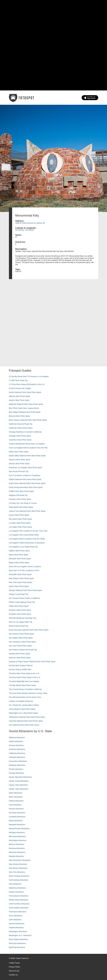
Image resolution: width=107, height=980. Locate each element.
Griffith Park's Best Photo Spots (21, 491)
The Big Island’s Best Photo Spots (22, 685)
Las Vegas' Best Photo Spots (20, 527)
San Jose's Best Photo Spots (20, 646)
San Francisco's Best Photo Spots (22, 642)
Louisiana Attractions (17, 817)
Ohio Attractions (15, 884)
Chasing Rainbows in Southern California (25, 432)
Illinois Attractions (16, 797)
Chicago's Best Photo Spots (20, 436)
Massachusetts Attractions (19, 829)
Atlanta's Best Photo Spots (19, 396)
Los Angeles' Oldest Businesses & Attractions (27, 543)
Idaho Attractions (16, 793)
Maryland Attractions (17, 825)
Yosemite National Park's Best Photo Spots (26, 721)
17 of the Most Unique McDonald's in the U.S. (27, 384)
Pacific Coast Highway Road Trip (22, 602)
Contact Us (13, 975)
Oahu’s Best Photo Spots (19, 586)
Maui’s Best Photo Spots (19, 555)
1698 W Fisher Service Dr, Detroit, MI (30, 223)
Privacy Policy (14, 967)
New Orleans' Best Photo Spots (21, 578)
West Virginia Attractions (19, 939)
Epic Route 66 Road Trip (19, 471)
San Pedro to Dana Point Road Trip (23, 650)
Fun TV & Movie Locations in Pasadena (25, 475)
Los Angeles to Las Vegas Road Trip (23, 547)
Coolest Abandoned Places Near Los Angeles (27, 444)
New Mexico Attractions (18, 868)
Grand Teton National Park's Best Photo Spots (27, 483)
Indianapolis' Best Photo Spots (21, 507)
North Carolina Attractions (19, 876)
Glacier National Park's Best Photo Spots (25, 479)
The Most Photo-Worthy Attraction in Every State (28, 693)
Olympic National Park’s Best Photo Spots (26, 590)
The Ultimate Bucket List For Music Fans (25, 697)
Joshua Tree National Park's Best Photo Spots (27, 511)
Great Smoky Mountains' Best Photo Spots (26, 487)
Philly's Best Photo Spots (19, 606)
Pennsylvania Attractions (19, 896)
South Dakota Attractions (19, 908)
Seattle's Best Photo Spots (19, 654)
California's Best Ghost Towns (21, 428)
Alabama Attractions (17, 737)
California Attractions (17, 753)
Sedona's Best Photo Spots (20, 658)
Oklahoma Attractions (17, 888)
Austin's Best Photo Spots (19, 400)
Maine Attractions (16, 821)
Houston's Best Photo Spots (20, 499)
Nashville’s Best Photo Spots (20, 574)
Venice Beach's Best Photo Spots (22, 709)
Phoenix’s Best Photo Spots (20, 610)
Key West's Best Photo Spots (20, 519)
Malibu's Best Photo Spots (19, 551)
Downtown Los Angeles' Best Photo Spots (26, 468)
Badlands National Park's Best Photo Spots (26, 404)
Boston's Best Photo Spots (19, 416)
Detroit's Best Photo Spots (19, 464)
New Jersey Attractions (18, 864)
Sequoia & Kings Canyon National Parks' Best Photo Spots (32, 662)
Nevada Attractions (16, 856)
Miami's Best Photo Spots (19, 563)
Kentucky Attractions (17, 813)
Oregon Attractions (16, 892)
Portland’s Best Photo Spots (20, 614)
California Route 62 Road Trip (21, 424)
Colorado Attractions (17, 757)
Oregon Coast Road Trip (19, 594)
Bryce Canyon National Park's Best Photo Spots (28, 420)
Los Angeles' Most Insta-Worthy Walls (24, 535)
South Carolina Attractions (19, 904)
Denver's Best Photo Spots (20, 460)
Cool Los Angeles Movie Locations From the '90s (28, 448)
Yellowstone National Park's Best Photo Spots (27, 717)
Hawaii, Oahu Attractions (19, 789)
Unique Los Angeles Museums (21, 701)
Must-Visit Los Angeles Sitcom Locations (25, 567)
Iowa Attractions (15, 805)
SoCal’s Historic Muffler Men (20, 669)
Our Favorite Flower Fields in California (24, 598)
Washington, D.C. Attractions (20, 935)
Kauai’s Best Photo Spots (19, 515)
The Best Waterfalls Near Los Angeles (24, 681)
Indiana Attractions (16, 801)
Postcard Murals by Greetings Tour (23, 618)
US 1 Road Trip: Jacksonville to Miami (24, 705)
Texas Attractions (16, 916)
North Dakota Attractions (19, 880)
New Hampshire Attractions (20, 860)
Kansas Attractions (16, 809)
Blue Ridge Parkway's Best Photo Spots (25, 412)
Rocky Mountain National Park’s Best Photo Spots (29, 630)
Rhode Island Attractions (19, 900)
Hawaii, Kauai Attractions (19, 781)
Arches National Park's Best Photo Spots (25, 392)
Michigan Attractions (17, 832)
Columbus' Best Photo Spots (20, 440)
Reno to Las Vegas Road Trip (21, 622)
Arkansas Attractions (17, 749)
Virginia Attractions (16, 928)
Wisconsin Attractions (17, 943)
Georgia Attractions (17, 773)
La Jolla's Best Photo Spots (20, 523)
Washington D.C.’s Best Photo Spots (23, 713)
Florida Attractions (16, 769)
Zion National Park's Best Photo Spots (24, 725)
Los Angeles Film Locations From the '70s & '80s (28, 531)
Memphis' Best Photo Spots (20, 559)
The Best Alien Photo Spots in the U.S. (24, 673)
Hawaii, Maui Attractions (18, 785)
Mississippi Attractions (18, 840)
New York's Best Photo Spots (20, 582)
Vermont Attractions (17, 924)
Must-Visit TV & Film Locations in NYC (24, 570)
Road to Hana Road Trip (19, 626)
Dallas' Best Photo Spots (19, 452)
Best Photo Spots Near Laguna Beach (24, 408)
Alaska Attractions (16, 741)
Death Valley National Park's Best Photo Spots (27, 456)
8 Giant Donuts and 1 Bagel (20, 388)
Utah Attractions (15, 920)
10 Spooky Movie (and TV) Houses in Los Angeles (29, 376)
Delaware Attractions (17, 765)
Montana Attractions (17, 848)
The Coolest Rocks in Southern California (25, 689)
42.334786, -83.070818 (25, 230)
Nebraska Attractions (17, 852)
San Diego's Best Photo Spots (21, 638)
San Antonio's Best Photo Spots (21, 634)
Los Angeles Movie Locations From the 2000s (27, 539)
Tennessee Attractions (18, 912)
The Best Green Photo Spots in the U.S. (25, 677)
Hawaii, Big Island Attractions (20, 777)
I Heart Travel (14, 963)
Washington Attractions (18, 931)
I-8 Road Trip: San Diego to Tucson (23, 503)
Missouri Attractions (17, 844)
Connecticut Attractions (18, 761)
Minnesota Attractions (17, 836)
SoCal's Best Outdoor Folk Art (21, 666)
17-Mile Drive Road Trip (18, 380)
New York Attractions (17, 872)
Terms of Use (14, 971)
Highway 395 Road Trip (18, 495)
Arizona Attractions (16, 745)
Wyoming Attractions (17, 947)
